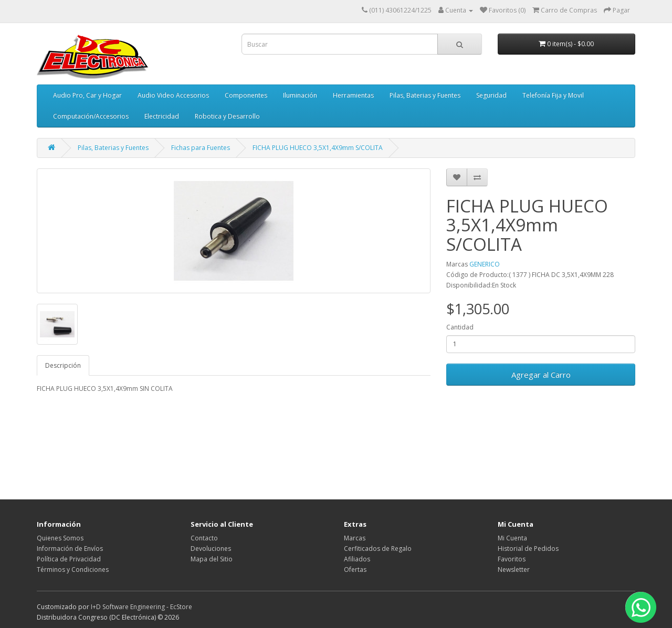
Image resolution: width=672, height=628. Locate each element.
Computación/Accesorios (91, 116)
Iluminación (300, 95)
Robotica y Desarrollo (227, 116)
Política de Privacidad (69, 559)
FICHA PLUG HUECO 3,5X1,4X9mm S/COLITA (318, 148)
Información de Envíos (70, 549)
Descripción (63, 365)
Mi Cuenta (512, 538)
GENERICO (485, 264)
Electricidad (162, 116)
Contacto (204, 538)
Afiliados (357, 559)
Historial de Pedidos (528, 549)
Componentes (246, 95)
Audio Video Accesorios (173, 95)
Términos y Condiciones (73, 570)
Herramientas (353, 95)
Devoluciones (211, 549)
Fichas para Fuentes (201, 148)
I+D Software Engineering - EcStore (141, 607)
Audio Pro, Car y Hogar (87, 95)
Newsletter (514, 570)
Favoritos (512, 559)
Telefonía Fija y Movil (553, 95)
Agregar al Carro (541, 375)
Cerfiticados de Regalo (378, 549)
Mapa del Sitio (212, 559)
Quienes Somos (60, 538)
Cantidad (460, 327)
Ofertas (355, 570)
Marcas (355, 538)
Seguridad (491, 95)
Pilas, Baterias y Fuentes (425, 95)
